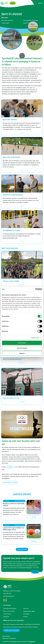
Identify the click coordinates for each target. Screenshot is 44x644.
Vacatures (6, 617)
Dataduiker (32, 642)
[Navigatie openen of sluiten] (40, 3)
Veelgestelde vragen (29, 611)
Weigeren (22, 353)
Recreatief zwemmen (7, 20)
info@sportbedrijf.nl (9, 596)
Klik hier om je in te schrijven (12, 630)
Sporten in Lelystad (29, 23)
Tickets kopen (5, 23)
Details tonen (35, 338)
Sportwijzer (10, 467)
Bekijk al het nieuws (22, 549)
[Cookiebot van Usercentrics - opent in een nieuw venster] (35, 289)
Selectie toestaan (22, 348)
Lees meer (22, 285)
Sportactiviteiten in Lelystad (10, 482)
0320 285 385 (7, 594)
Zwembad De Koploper (10, 609)
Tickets (13, 3)
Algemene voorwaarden (9, 638)
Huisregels (26, 614)
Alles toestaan (22, 343)
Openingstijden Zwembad (31, 20)
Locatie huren (7, 614)
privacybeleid (6, 636)
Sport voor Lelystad (9, 611)
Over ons (26, 609)
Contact (25, 617)
